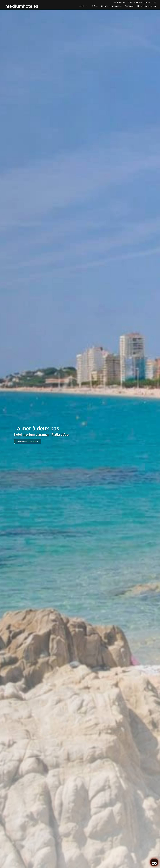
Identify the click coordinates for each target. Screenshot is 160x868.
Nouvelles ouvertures (146, 6)
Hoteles (83, 6)
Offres (95, 6)
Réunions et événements (111, 6)
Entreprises (129, 6)
